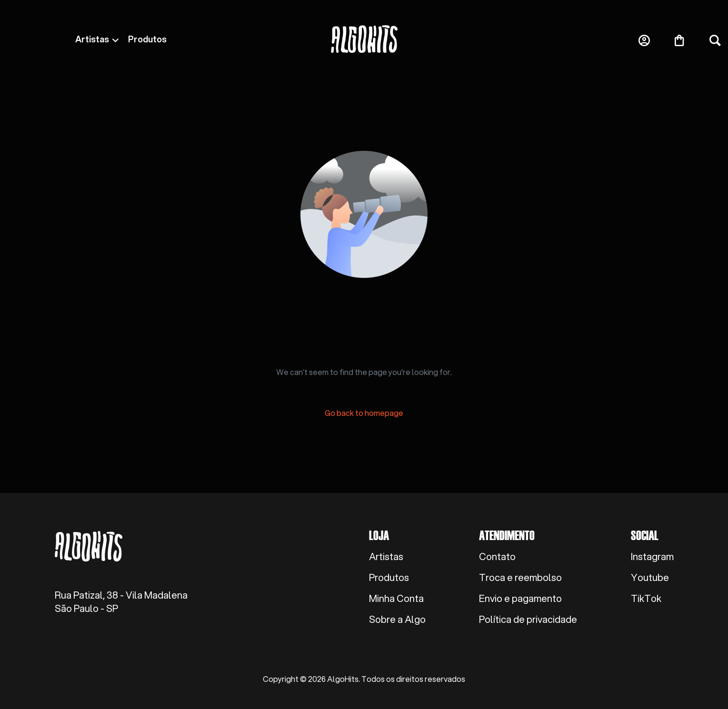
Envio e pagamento (520, 599)
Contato (497, 557)
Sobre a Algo (397, 620)
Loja (379, 535)
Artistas (92, 39)
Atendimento (507, 535)
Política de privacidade (528, 620)
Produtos (147, 39)
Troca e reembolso (520, 578)
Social (645, 535)
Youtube (650, 578)
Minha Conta (396, 599)
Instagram (652, 557)
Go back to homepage (364, 413)
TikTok (646, 599)
